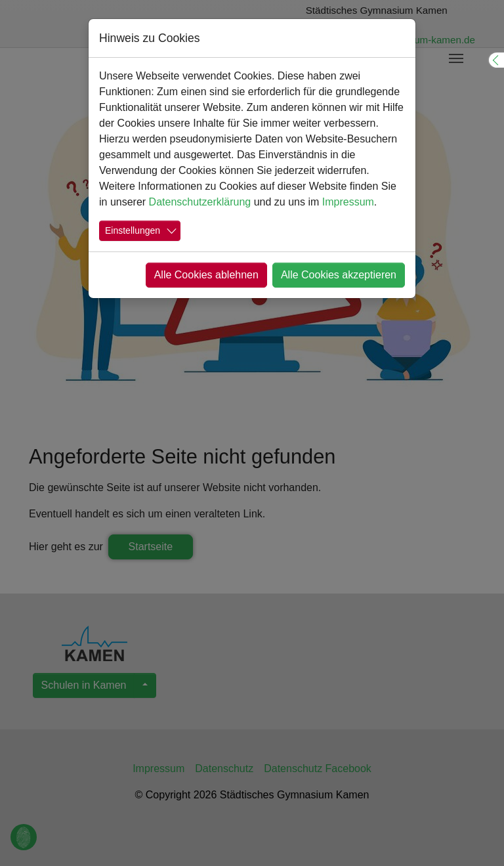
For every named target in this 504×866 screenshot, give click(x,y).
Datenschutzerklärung (200, 202)
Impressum (348, 202)
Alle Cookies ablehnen (206, 275)
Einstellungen (133, 230)
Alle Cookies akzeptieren (339, 275)
